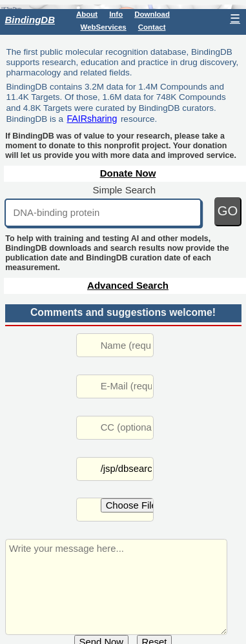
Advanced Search (128, 285)
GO (228, 211)
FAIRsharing (92, 119)
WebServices (104, 27)
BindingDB (30, 20)
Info (116, 14)
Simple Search (125, 190)
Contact (152, 27)
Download (152, 14)
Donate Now (128, 173)
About (87, 14)
